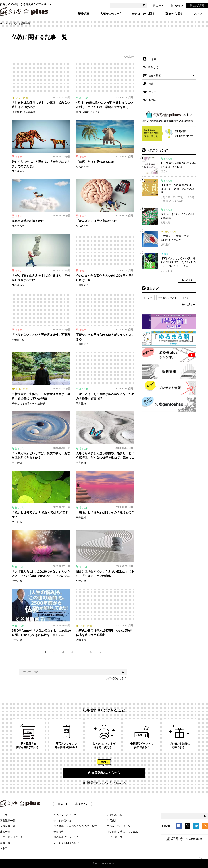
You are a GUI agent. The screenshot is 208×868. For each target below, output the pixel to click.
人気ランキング (110, 14)
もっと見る (187, 280)
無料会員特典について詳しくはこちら (105, 783)
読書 (151, 84)
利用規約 (112, 821)
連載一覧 (5, 832)
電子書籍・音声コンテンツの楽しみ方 (75, 826)
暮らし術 (153, 67)
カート (158, 5)
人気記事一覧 (8, 826)
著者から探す (174, 14)
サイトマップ (115, 837)
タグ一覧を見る (115, 678)
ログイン (177, 5)
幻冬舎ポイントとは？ (66, 837)
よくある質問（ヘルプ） (68, 843)
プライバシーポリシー (120, 826)
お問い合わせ (115, 815)
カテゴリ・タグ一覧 (11, 837)
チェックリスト (168, 298)
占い (187, 298)
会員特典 (59, 832)
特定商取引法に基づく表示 (122, 832)
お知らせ (154, 100)
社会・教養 (155, 76)
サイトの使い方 (62, 821)
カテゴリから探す (143, 14)
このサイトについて (65, 815)
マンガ (153, 92)
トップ (4, 815)
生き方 (152, 59)
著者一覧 (5, 843)
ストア (198, 14)
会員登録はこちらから (104, 773)
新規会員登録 (197, 5)
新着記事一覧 (8, 821)
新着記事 (84, 14)
